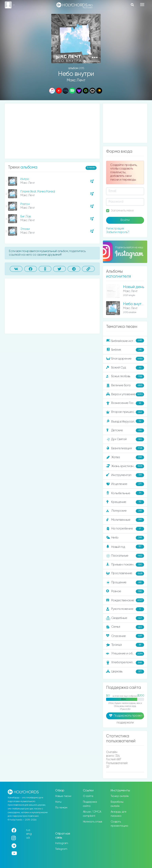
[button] (95, 57)
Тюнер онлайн (120, 796)
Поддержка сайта (90, 804)
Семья (125, 627)
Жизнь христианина (125, 466)
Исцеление (125, 484)
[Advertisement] (52, 131)
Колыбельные (125, 493)
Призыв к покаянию (125, 565)
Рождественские (125, 600)
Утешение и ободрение (125, 654)
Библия (125, 350)
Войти (125, 220)
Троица (125, 645)
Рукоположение (125, 609)
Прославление (125, 574)
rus (28, 830)
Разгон (25, 204)
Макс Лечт (76, 80)
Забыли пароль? (118, 232)
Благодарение (125, 359)
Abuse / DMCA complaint (92, 814)
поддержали (125, 723)
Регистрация (115, 229)
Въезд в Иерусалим (125, 421)
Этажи (25, 229)
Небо (125, 538)
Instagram (62, 843)
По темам (61, 808)
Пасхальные (125, 556)
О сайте (88, 796)
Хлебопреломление (125, 663)
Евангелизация (125, 448)
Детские (125, 430)
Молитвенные (125, 520)
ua (28, 838)
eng (29, 834)
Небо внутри (135, 304)
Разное (125, 591)
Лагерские (125, 511)
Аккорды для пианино (118, 814)
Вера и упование (125, 394)
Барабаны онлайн (117, 804)
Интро (25, 179)
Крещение (125, 502)
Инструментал (125, 475)
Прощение (125, 582)
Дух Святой (125, 439)
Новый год (125, 547)
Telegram (61, 849)
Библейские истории (125, 341)
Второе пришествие (125, 412)
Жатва (125, 457)
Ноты (58, 802)
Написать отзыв (93, 822)
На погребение (125, 529)
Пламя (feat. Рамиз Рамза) (38, 192)
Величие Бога (125, 385)
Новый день (134, 287)
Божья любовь (125, 377)
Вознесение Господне (125, 403)
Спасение (125, 636)
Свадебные (125, 618)
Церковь (125, 672)
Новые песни (63, 796)
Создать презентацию (119, 824)
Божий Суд (125, 368)
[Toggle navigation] (142, 5)
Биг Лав (26, 217)
